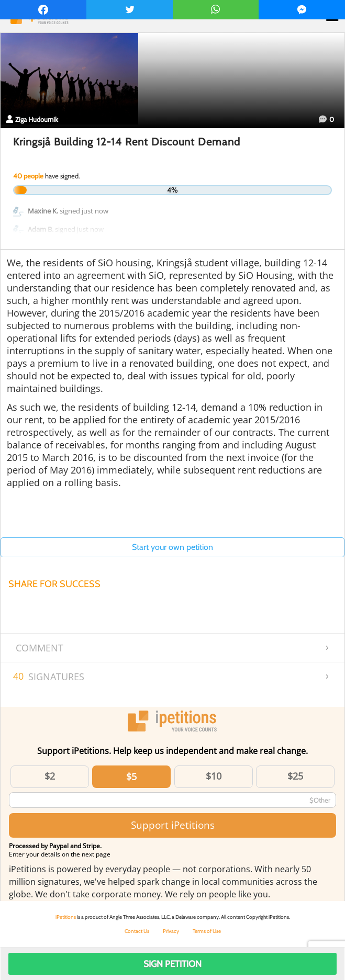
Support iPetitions (173, 825)
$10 (214, 776)
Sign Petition (172, 964)
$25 (295, 776)
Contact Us (137, 931)
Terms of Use (207, 931)
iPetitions (66, 917)
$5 (131, 776)
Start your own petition (172, 547)
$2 (50, 776)
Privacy (171, 931)
